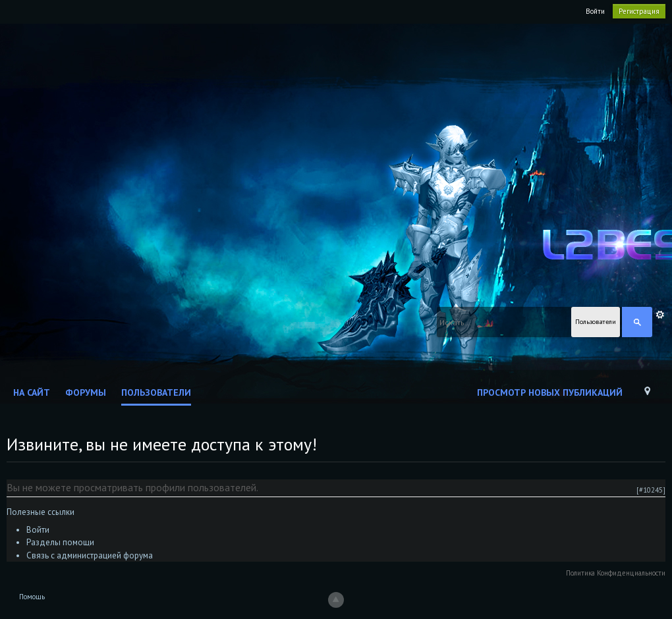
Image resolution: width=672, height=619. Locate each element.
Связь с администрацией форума (90, 555)
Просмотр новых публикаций (550, 392)
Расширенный (660, 315)
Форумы (86, 392)
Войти (595, 11)
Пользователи (156, 392)
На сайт (32, 392)
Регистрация (639, 11)
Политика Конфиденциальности (616, 573)
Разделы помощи (60, 542)
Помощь (32, 597)
